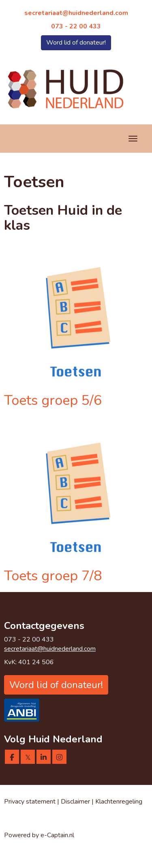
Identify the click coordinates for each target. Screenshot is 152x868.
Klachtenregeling (119, 802)
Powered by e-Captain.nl (39, 835)
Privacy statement (30, 802)
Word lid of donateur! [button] (76, 43)
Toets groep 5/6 (53, 400)
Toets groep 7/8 (53, 576)
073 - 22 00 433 (76, 26)
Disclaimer (76, 802)
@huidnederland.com (76, 13)
